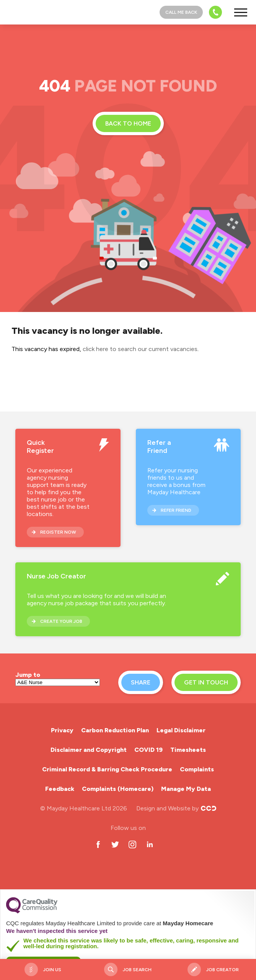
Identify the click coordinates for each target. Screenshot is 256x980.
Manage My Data (186, 789)
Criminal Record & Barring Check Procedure (107, 769)
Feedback (60, 789)
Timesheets (188, 750)
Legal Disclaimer (181, 730)
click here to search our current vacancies (140, 349)
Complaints (197, 769)
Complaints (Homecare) (118, 789)
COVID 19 (148, 750)
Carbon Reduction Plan (115, 730)
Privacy (62, 730)
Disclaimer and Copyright (89, 750)
